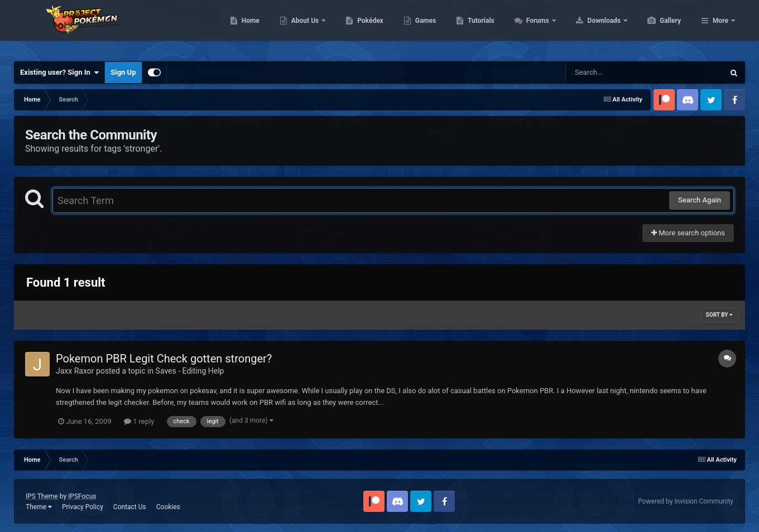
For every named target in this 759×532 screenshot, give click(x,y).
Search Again (700, 200)
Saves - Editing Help (190, 371)
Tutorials (534, 28)
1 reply (139, 421)
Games (479, 28)
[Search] (617, 72)
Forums (591, 28)
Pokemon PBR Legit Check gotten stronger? (164, 359)
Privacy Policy (83, 507)
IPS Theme (42, 496)
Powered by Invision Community (686, 501)
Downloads (658, 28)
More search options (688, 233)
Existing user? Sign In (59, 72)
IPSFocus (82, 496)
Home (303, 28)
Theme (39, 507)
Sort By (719, 315)
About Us (359, 28)
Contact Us (130, 507)
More (720, 28)
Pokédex (423, 28)
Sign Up (123, 72)
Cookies (168, 507)
